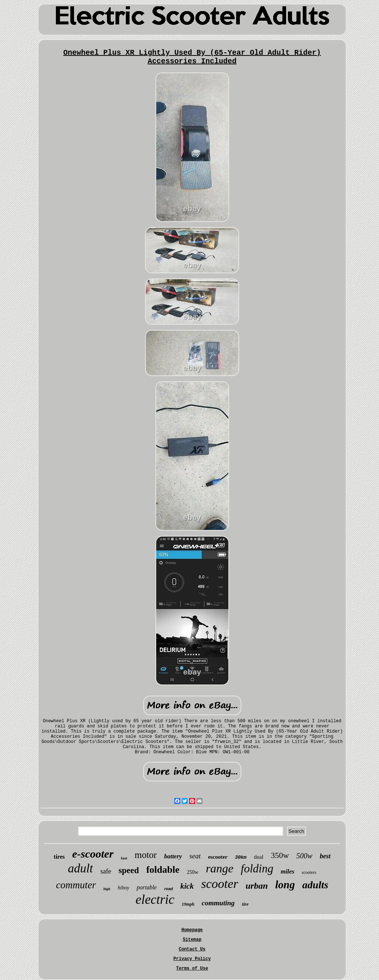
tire (245, 904)
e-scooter (93, 854)
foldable (163, 870)
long (285, 885)
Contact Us (192, 949)
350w (280, 855)
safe (106, 871)
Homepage (192, 930)
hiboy (123, 888)
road (168, 889)
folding (257, 869)
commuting (218, 903)
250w (193, 872)
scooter (219, 884)
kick (187, 886)
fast (124, 858)
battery (173, 856)
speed (129, 870)
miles (287, 871)
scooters (309, 872)
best (325, 856)
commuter (76, 885)
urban (257, 886)
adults (315, 885)
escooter (218, 857)
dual (259, 857)
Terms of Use (192, 969)
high (107, 889)
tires (59, 857)
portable (147, 887)
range (220, 868)
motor (146, 855)
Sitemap (192, 940)
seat (195, 856)
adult (80, 868)
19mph (188, 904)
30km (241, 857)
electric (155, 900)
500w (304, 856)
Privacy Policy (192, 959)
